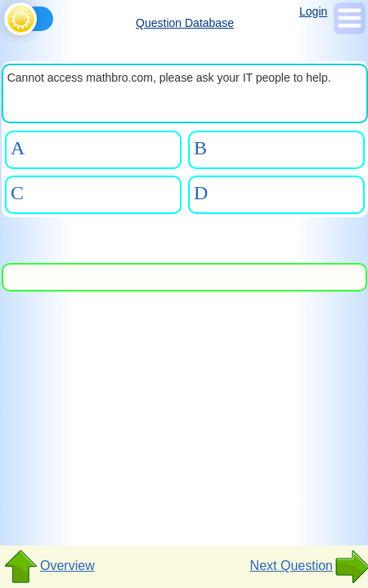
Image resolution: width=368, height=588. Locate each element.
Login (313, 11)
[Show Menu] (350, 30)
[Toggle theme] (7, 15)
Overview (49, 567)
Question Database (185, 23)
